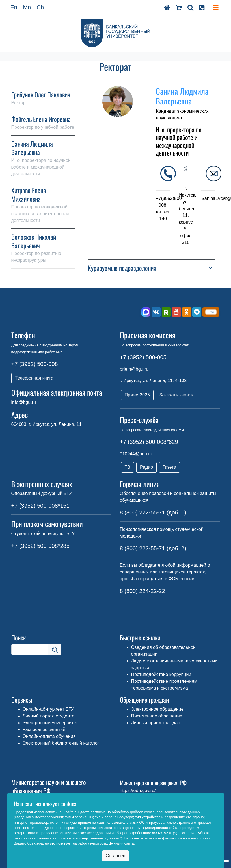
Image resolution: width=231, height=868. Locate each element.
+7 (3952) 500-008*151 (40, 506)
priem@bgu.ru (134, 369)
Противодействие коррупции (161, 674)
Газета (169, 467)
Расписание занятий (44, 729)
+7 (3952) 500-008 (35, 364)
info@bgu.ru (24, 402)
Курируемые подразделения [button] (122, 268)
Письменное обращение (157, 716)
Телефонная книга (34, 378)
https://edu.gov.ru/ (138, 790)
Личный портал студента (49, 716)
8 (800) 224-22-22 (143, 591)
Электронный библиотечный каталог (61, 743)
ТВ (128, 467)
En (14, 7)
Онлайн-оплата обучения (49, 736)
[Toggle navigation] (216, 8)
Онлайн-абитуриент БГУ (48, 709)
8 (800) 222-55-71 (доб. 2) (153, 548)
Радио (146, 467)
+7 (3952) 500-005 (143, 357)
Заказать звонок (176, 395)
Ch (40, 7)
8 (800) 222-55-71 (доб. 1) (153, 512)
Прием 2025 (137, 395)
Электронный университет (50, 723)
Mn (27, 7)
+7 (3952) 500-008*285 (40, 546)
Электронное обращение (157, 709)
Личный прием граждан (156, 723)
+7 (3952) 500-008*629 (149, 442)
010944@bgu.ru (136, 454)
